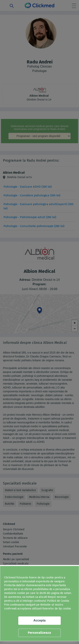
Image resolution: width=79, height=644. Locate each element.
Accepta (39, 620)
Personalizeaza (39, 633)
